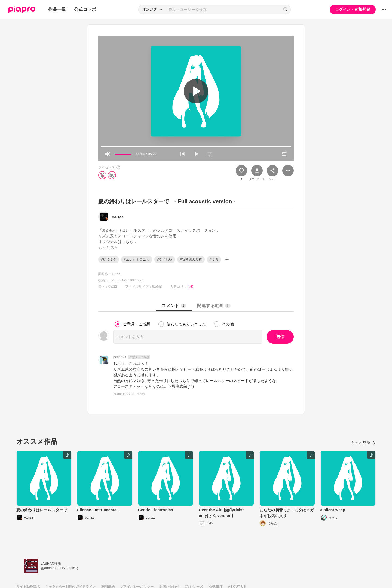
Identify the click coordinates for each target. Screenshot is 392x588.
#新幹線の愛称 (191, 260)
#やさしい (165, 260)
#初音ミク (109, 260)
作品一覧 (57, 9)
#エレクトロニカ (137, 260)
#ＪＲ (214, 260)
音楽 (190, 287)
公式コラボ (85, 9)
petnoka (120, 357)
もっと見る (363, 442)
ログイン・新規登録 (353, 9)
